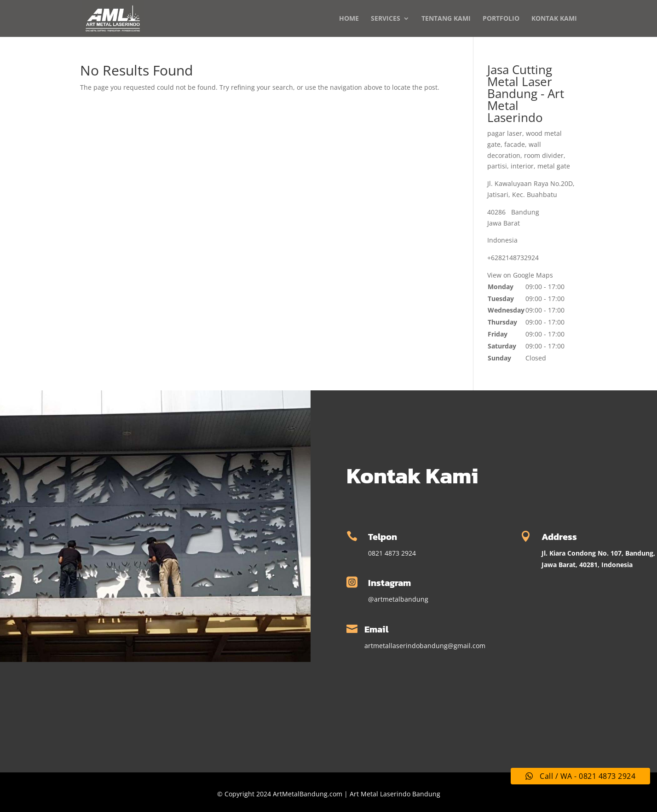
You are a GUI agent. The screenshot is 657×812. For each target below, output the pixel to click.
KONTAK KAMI (554, 19)
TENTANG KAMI (446, 19)
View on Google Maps (520, 275)
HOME (349, 19)
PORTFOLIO (501, 19)
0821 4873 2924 (392, 553)
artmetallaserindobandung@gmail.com (425, 646)
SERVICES (386, 19)
